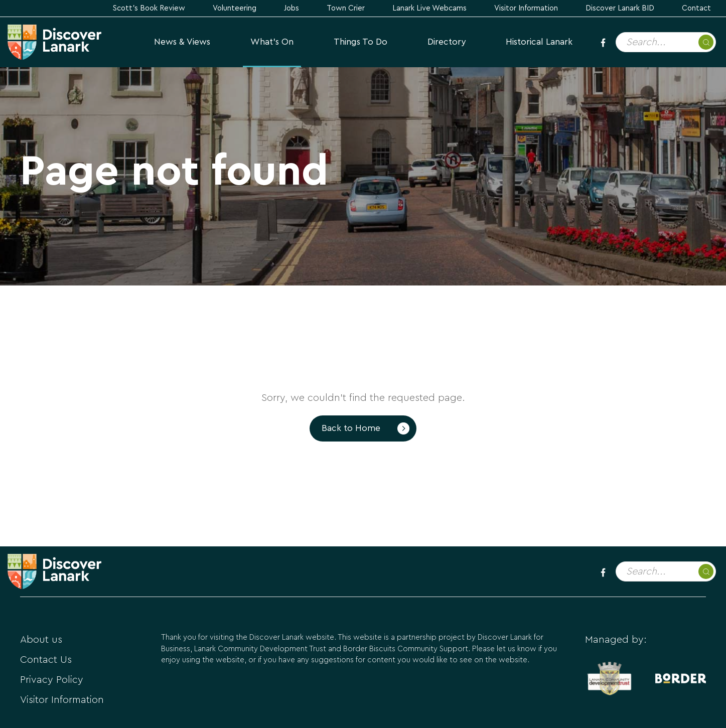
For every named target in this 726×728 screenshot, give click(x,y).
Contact (696, 8)
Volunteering (235, 8)
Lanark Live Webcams (429, 8)
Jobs (292, 8)
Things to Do (360, 42)
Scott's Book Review (149, 8)
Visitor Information (526, 8)
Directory (447, 42)
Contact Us (46, 660)
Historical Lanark (539, 42)
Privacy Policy (52, 680)
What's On (272, 42)
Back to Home (351, 428)
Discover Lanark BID (620, 8)
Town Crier (346, 8)
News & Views (182, 42)
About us (41, 640)
